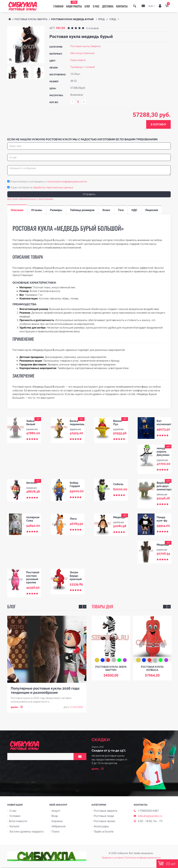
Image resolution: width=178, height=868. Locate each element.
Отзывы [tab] (37, 210)
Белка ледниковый (78, 423)
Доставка (108, 6)
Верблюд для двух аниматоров (165, 486)
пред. (102, 19)
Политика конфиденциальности (143, 858)
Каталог (15, 826)
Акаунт (56, 811)
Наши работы (74, 4)
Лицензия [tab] (152, 210)
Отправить (89, 194)
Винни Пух (118, 423)
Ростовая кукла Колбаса (152, 668)
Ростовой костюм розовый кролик (33, 577)
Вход (55, 816)
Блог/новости (18, 821)
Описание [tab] (17, 210)
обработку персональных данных (53, 187)
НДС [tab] (134, 210)
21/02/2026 (77, 707)
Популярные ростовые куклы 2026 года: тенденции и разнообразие (45, 690)
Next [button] (43, 73)
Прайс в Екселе (104, 832)
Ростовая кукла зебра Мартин (111, 668)
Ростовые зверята (105, 811)
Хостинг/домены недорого (27, 832)
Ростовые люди (104, 816)
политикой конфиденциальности (67, 182)
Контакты (122, 6)
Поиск (56, 832)
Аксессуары (101, 826)
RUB (151, 6)
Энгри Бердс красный (76, 576)
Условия (15, 816)
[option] (12, 73)
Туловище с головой (83, 67)
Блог (87, 6)
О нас (96, 6)
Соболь (118, 484)
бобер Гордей (75, 484)
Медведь (119, 517)
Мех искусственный (82, 53)
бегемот (32, 483)
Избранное (59, 826)
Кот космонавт (164, 423)
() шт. (167, 863)
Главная (58, 6)
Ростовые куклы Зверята (31, 19)
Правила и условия (112, 858)
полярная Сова (33, 519)
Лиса (73, 519)
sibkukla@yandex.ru (150, 816)
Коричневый (78, 60)
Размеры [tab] (56, 210)
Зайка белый (31, 423)
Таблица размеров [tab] (82, 210)
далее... (15, 707)
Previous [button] (81, 607)
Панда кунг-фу (162, 519)
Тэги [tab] (121, 210)
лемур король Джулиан (163, 452)
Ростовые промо (104, 821)
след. (114, 19)
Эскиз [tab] (106, 210)
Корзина (57, 821)
